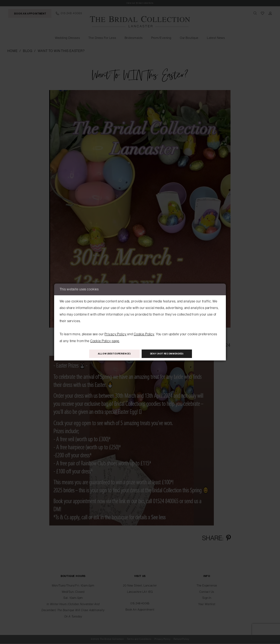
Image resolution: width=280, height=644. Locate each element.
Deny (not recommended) (172, 354)
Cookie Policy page (105, 340)
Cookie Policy (144, 333)
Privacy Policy (115, 333)
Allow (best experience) (110, 354)
